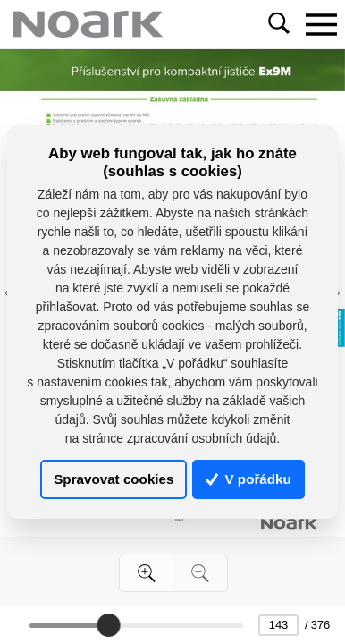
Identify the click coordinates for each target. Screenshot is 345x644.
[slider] (109, 625)
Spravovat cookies (114, 479)
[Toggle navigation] (321, 24)
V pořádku (248, 479)
